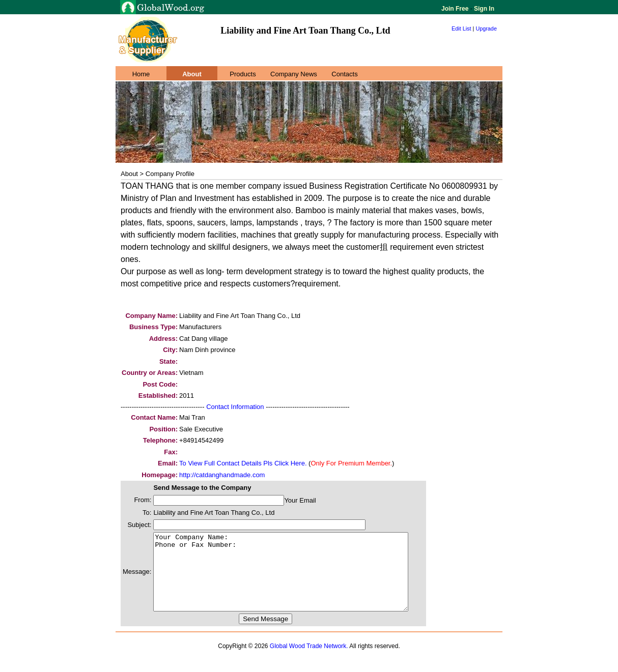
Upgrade (486, 28)
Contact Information (235, 407)
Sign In (483, 9)
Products (243, 74)
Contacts (344, 74)
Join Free (456, 9)
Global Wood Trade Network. (309, 661)
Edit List (461, 28)
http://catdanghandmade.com (222, 475)
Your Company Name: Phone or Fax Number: (296, 579)
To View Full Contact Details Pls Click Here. (243, 463)
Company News (294, 74)
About (192, 74)
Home (141, 74)
